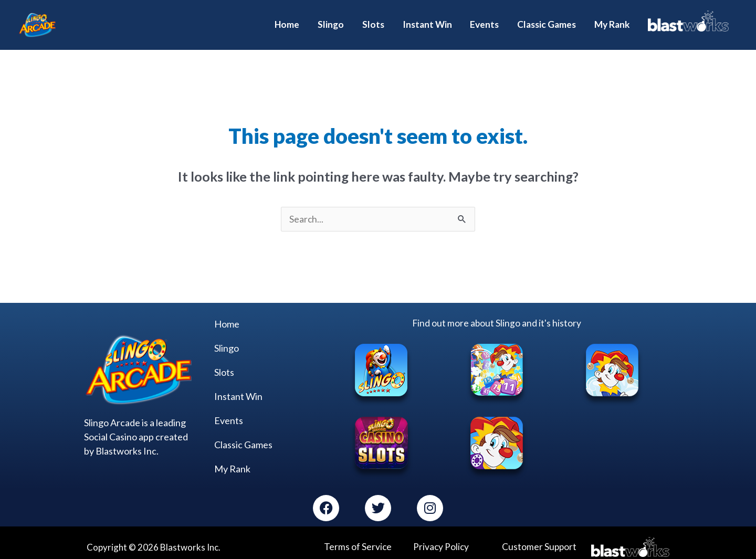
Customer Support (538, 538)
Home (227, 315)
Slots (224, 364)
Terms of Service (357, 538)
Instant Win (238, 388)
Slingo (227, 340)
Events (229, 412)
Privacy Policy (441, 538)
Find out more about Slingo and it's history (497, 315)
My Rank (232, 460)
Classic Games (243, 436)
